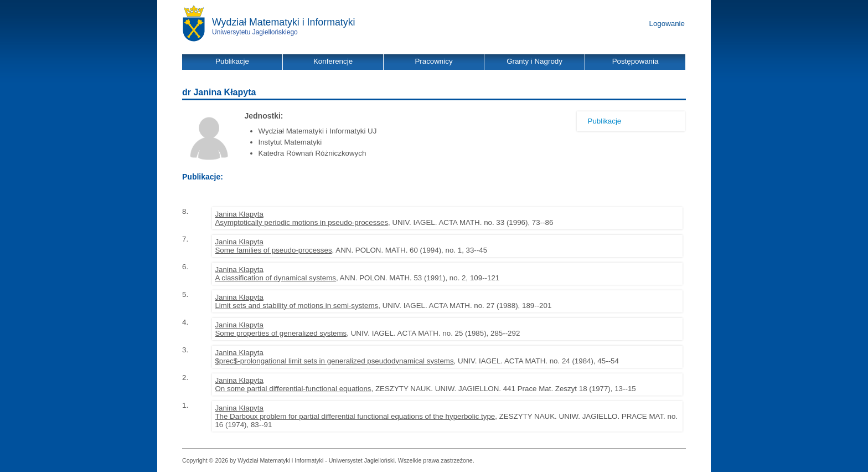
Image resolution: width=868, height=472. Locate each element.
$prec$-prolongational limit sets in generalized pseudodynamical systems (334, 361)
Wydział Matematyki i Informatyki (284, 22)
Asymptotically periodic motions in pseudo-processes (301, 222)
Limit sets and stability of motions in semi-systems (296, 306)
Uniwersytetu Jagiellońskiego (255, 32)
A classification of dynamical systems (275, 278)
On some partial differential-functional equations (293, 389)
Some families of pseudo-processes (273, 250)
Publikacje (605, 121)
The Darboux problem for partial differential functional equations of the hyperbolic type (355, 416)
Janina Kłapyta (239, 214)
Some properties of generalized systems (281, 333)
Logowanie (667, 24)
